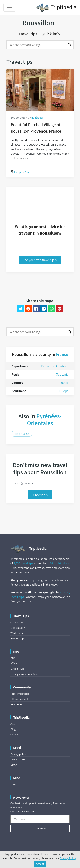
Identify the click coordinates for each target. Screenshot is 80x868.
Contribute (17, 622)
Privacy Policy (68, 858)
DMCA (14, 765)
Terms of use (18, 759)
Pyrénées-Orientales (55, 366)
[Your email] (40, 819)
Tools (13, 784)
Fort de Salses (22, 434)
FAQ (13, 658)
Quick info (51, 34)
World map (17, 633)
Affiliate (15, 663)
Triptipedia (56, 8)
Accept (40, 864)
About (14, 724)
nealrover (37, 117)
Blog (13, 729)
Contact (15, 734)
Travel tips (28, 34)
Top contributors (20, 694)
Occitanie (62, 374)
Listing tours (17, 669)
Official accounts (20, 699)
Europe (18, 172)
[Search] (36, 45)
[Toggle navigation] (9, 7)
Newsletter (17, 704)
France (28, 172)
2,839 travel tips (23, 563)
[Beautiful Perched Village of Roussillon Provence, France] (40, 90)
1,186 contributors (58, 563)
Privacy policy (18, 754)
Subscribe (40, 495)
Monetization (18, 628)
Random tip (17, 638)
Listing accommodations (24, 674)
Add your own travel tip (40, 260)
